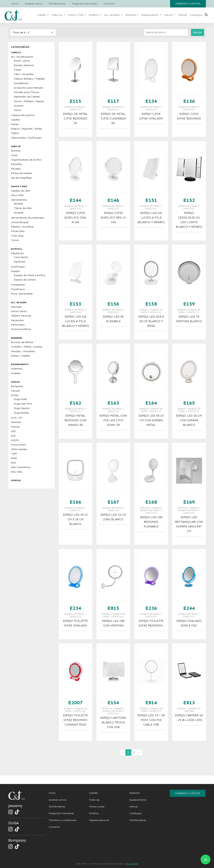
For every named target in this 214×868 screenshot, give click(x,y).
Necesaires (17, 320)
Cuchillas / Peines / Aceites (27, 347)
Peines (15, 124)
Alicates (18, 204)
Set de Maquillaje (21, 178)
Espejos (15, 271)
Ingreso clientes (188, 4)
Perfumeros (18, 325)
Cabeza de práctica (23, 115)
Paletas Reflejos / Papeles (29, 79)
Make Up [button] (57, 15)
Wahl (14, 458)
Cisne (14, 155)
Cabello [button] (42, 15)
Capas (18, 70)
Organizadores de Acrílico (26, 160)
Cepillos (16, 120)
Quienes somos (34, 4)
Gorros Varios (19, 311)
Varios (18, 110)
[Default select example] (33, 32)
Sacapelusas (21, 83)
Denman (16, 422)
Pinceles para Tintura (26, 92)
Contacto (109, 4)
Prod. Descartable (22, 294)
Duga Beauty (22, 408)
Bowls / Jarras (22, 61)
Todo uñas (17, 236)
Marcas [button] (169, 15)
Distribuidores (57, 4)
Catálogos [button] (196, 15)
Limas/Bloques (20, 222)
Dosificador (18, 267)
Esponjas (16, 307)
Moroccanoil (18, 445)
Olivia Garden (19, 449)
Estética (94, 813)
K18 (13, 436)
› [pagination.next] (140, 752)
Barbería (135, 793)
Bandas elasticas (24, 65)
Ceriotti (15, 391)
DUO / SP (17, 418)
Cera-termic (21, 257)
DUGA (15, 395)
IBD (13, 431)
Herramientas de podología (27, 218)
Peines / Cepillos (21, 356)
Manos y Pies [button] (76, 15)
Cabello (94, 793)
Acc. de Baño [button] (112, 15)
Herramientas (19, 200)
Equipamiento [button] (150, 15)
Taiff (14, 454)
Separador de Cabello (27, 97)
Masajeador (18, 285)
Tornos (15, 240)
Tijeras (15, 133)
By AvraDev (132, 864)
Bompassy (17, 386)
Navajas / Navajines (23, 351)
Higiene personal (99, 820)
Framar (15, 427)
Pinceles (16, 169)
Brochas (16, 151)
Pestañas (16, 164)
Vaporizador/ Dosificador (26, 138)
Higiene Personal (21, 316)
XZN (14, 463)
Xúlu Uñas (17, 472)
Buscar (198, 32)
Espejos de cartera (25, 280)
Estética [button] (94, 15)
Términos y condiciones (63, 820)
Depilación (17, 253)
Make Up (94, 800)
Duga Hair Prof (23, 404)
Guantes (19, 106)
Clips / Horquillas (24, 74)
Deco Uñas (17, 195)
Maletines (17, 369)
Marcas (134, 807)
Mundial (18, 213)
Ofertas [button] (183, 15)
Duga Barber (22, 413)
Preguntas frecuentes (85, 4)
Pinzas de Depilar (22, 173)
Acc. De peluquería (22, 57)
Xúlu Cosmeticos (21, 467)
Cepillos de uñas (21, 191)
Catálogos (136, 813)
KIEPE (15, 440)
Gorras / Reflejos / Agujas (29, 101)
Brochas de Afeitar (22, 342)
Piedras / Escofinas (22, 227)
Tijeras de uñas (23, 208)
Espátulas (20, 262)
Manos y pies (97, 807)
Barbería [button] (131, 15)
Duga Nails (20, 399)
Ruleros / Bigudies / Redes (27, 129)
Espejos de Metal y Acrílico (30, 275)
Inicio (15, 4)
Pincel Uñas (18, 231)
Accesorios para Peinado (29, 88)
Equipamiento (138, 800)
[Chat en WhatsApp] (206, 859)
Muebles (16, 373)
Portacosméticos (21, 329)
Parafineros (18, 289)
